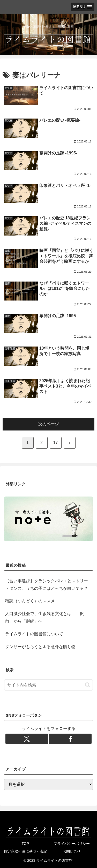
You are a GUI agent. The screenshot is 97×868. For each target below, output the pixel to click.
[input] (48, 685)
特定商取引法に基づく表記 (25, 851)
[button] (88, 685)
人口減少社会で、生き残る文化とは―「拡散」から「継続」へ (44, 617)
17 (56, 443)
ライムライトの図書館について (34, 634)
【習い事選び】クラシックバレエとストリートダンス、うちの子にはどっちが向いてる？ (47, 585)
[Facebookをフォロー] (70, 739)
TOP (25, 844)
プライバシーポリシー (72, 844)
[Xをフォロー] (27, 739)
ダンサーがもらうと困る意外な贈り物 (40, 647)
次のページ (49, 424)
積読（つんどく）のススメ (30, 601)
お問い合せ (72, 851)
